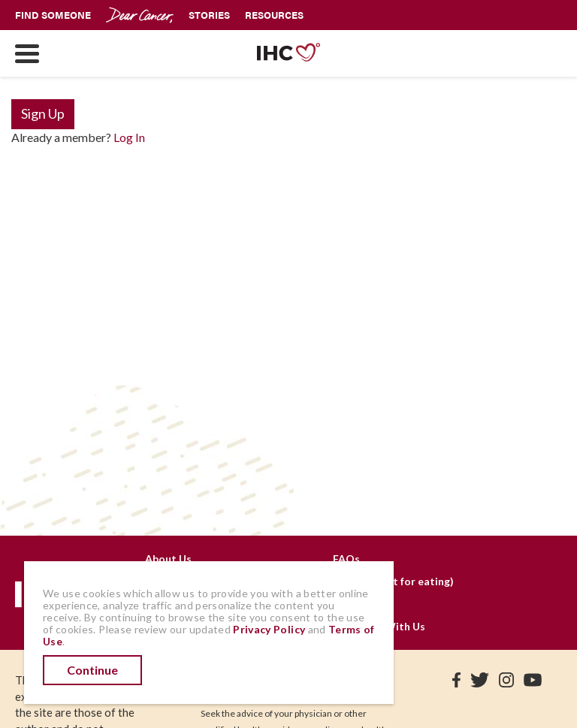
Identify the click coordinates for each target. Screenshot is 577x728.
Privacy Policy (269, 629)
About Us (168, 559)
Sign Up (43, 113)
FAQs (346, 559)
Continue (92, 670)
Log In (129, 137)
